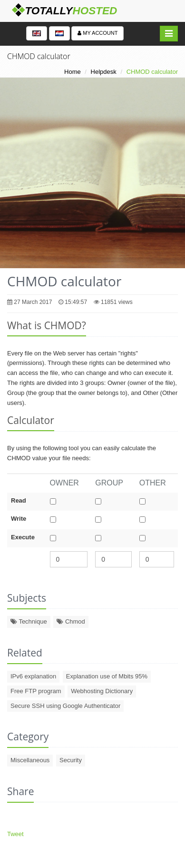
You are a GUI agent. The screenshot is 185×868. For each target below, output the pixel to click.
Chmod (71, 621)
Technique (29, 621)
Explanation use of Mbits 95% (107, 676)
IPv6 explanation (33, 676)
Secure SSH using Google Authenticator (65, 706)
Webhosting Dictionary (102, 691)
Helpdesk (104, 72)
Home (73, 72)
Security (71, 760)
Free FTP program (36, 691)
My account (97, 33)
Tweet (15, 834)
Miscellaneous (30, 760)
